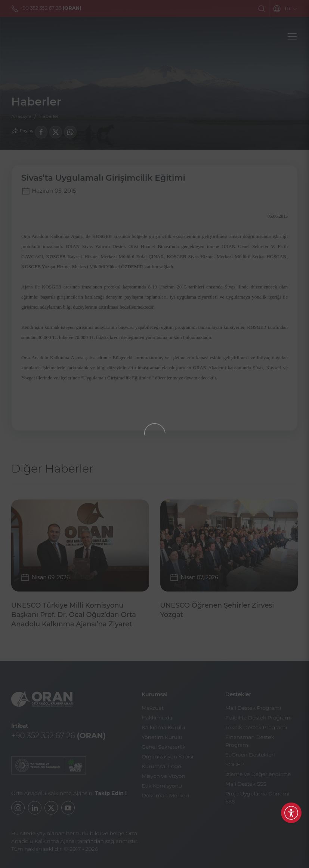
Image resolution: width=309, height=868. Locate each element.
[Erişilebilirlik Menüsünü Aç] (291, 813)
